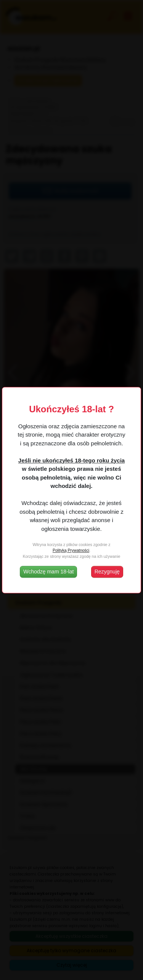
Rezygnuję (107, 572)
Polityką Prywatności (71, 551)
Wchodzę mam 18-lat (48, 572)
